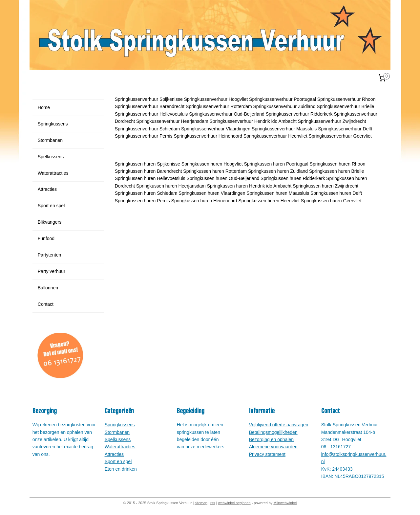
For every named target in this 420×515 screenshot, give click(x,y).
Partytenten (50, 255)
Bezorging (259, 439)
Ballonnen (48, 288)
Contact (46, 304)
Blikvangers (50, 222)
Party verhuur (52, 271)
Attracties (47, 189)
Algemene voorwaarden (273, 447)
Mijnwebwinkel (285, 503)
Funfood (46, 238)
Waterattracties (53, 173)
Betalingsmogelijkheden (273, 432)
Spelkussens (51, 157)
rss (213, 503)
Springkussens (53, 124)
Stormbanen (50, 140)
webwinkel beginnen (234, 503)
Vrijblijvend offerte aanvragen (279, 425)
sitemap (201, 503)
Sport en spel (51, 206)
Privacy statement (267, 454)
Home (44, 107)
